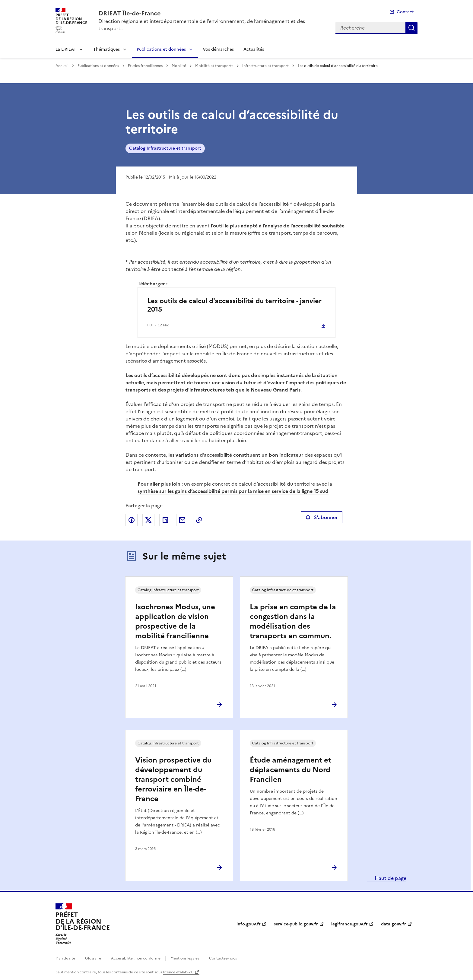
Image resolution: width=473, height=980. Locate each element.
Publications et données (161, 49)
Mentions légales (185, 958)
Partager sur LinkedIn (165, 520)
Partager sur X (148, 520)
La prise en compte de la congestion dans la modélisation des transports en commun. (293, 621)
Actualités (254, 49)
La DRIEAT (66, 49)
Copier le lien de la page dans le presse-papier (199, 520)
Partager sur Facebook (132, 520)
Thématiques (106, 49)
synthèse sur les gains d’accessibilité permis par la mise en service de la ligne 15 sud (233, 491)
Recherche (411, 28)
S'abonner (321, 517)
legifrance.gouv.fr (349, 924)
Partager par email (182, 520)
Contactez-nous (223, 958)
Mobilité (179, 66)
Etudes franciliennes (145, 66)
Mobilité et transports (214, 66)
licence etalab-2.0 (178, 972)
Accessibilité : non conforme (136, 958)
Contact (405, 12)
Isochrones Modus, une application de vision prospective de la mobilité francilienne (175, 621)
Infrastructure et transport (265, 66)
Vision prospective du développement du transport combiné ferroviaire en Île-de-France (173, 779)
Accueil (62, 66)
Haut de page (390, 878)
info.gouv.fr (249, 924)
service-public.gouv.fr (296, 924)
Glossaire (93, 958)
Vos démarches (218, 49)
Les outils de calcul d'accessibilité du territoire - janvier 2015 (234, 305)
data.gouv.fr (394, 924)
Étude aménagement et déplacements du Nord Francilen (290, 770)
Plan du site (65, 958)
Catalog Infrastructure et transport (165, 148)
